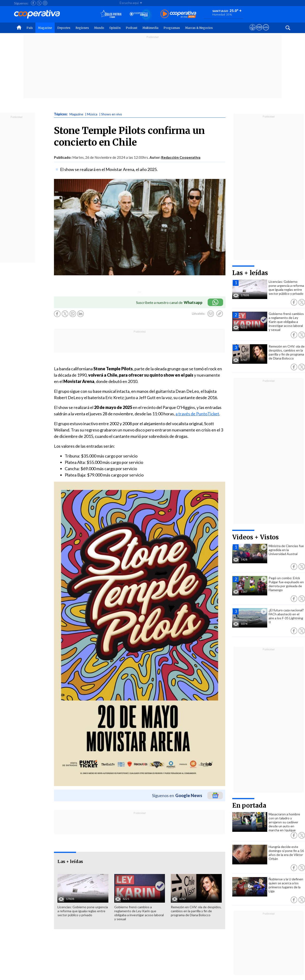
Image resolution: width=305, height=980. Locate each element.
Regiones (82, 28)
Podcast (132, 28)
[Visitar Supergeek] (266, 32)
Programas (172, 28)
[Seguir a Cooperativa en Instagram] (45, 3)
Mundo (99, 28)
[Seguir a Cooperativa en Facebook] (33, 3)
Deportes (64, 28)
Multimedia (150, 28)
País (30, 28)
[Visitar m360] (259, 32)
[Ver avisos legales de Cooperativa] (253, 32)
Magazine (45, 28)
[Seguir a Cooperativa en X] (39, 3)
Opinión (115, 28)
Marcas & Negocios (199, 28)
